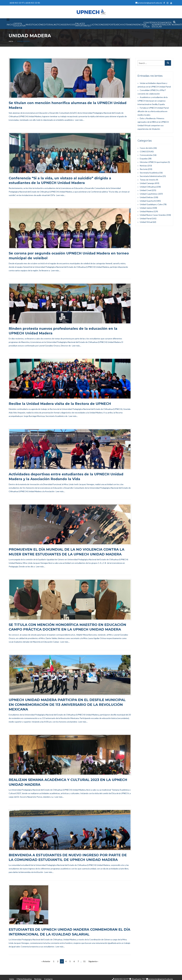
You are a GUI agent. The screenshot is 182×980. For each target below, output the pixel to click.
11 (84, 961)
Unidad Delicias (146, 197)
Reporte (110, 25)
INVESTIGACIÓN (34, 25)
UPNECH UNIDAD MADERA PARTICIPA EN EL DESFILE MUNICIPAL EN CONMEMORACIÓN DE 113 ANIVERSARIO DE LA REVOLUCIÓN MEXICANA (67, 705)
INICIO (10, 25)
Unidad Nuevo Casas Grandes (153, 215)
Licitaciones (98, 25)
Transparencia (134, 25)
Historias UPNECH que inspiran (154, 162)
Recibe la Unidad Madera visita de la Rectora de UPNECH (60, 404)
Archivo (121, 25)
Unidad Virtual (146, 222)
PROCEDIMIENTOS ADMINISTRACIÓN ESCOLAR (162, 25)
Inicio (11, 41)
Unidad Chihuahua (148, 187)
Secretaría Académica (149, 173)
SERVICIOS (69, 25)
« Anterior (46, 961)
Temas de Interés (148, 180)
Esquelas (144, 159)
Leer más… (80, 120)
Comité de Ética (148, 25)
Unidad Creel (146, 190)
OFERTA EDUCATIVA (19, 25)
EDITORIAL (48, 25)
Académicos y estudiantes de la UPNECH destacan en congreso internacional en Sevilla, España (153, 101)
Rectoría (144, 169)
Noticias (143, 166)
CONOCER (145, 151)
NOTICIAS (59, 25)
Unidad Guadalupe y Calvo (151, 204)
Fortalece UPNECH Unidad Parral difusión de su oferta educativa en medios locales (153, 111)
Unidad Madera (146, 211)
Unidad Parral (146, 218)
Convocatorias (146, 155)
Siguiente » (93, 961)
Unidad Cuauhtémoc (149, 194)
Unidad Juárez (146, 208)
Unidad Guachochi (148, 201)
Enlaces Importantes (83, 25)
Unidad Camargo (147, 183)
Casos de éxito (146, 148)
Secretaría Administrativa (151, 176)
